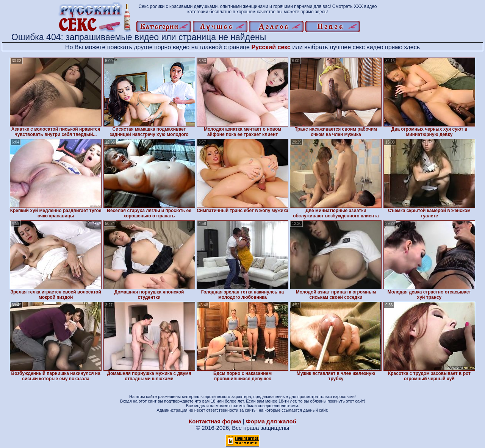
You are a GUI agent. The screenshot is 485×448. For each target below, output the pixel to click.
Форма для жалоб (271, 421)
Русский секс (271, 47)
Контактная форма (215, 421)
